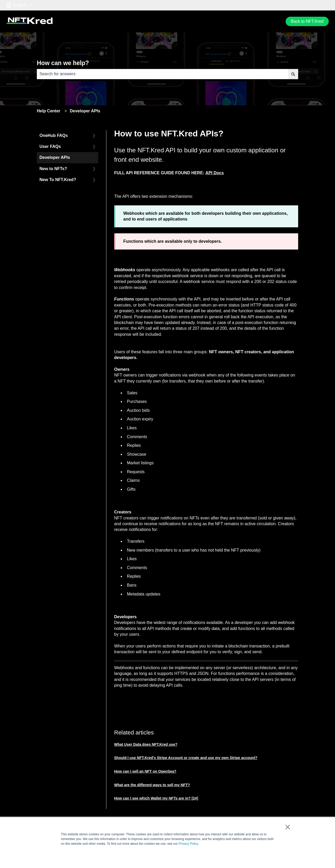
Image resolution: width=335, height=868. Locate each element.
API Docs (215, 173)
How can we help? (63, 63)
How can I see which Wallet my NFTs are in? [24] (156, 798)
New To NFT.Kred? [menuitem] (58, 180)
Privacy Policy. (189, 844)
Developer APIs (85, 111)
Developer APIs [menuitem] (55, 157)
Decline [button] (263, 856)
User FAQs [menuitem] (50, 146)
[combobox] (163, 74)
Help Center (49, 111)
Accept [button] (241, 856)
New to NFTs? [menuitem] (53, 169)
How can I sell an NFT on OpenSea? (145, 771)
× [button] (288, 827)
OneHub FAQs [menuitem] (54, 135)
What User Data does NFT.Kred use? (146, 744)
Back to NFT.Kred (307, 21)
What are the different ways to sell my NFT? (152, 785)
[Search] (293, 74)
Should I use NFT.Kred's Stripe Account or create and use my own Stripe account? (186, 758)
